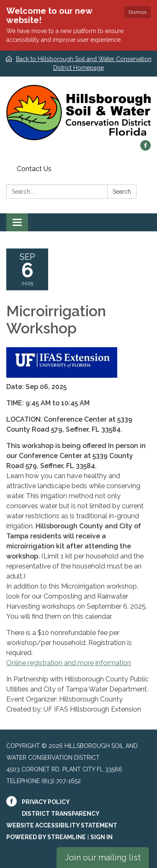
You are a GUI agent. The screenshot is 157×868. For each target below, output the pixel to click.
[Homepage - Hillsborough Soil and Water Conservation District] (78, 113)
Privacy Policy (46, 802)
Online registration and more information (69, 663)
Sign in (102, 837)
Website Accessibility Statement (62, 825)
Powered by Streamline (46, 837)
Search (122, 192)
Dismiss (138, 12)
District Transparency (61, 814)
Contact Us (34, 169)
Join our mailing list (103, 858)
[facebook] (145, 148)
